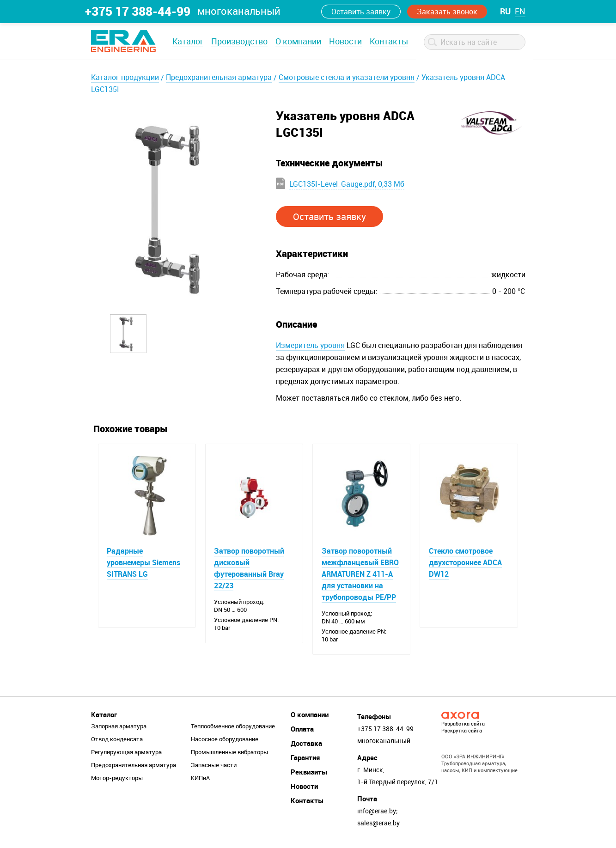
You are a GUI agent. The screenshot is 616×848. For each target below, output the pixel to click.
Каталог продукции (125, 77)
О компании (298, 41)
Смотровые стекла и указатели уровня (347, 77)
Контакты (389, 41)
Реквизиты (309, 772)
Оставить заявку (361, 12)
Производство (239, 41)
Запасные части (214, 765)
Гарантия (305, 758)
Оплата (302, 729)
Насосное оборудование (225, 739)
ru (505, 11)
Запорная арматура (119, 726)
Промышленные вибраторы (229, 752)
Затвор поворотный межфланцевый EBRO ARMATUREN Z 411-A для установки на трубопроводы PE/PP (360, 574)
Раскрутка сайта (462, 731)
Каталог (188, 41)
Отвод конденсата (117, 739)
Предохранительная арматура (219, 77)
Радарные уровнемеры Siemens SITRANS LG (144, 562)
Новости (345, 41)
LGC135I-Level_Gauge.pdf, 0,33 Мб (347, 184)
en (520, 11)
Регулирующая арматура (126, 752)
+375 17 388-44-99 (138, 11)
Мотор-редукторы (117, 778)
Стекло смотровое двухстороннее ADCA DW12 (465, 562)
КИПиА (200, 778)
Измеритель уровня (310, 345)
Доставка (306, 744)
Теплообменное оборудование (233, 726)
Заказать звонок (447, 12)
